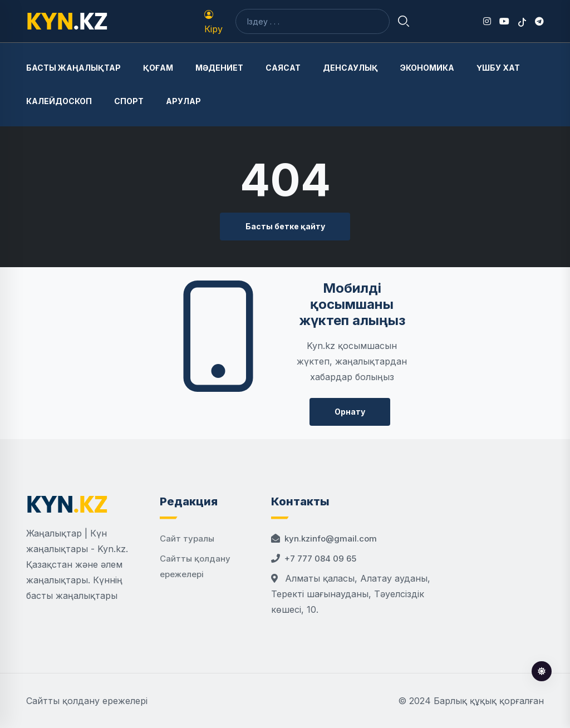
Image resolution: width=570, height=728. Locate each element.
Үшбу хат (498, 68)
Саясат (283, 68)
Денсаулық (350, 68)
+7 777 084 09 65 (320, 559)
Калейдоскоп (59, 101)
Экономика (427, 68)
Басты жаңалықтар (73, 68)
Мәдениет (219, 68)
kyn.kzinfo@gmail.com (331, 538)
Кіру (213, 22)
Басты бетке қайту (285, 226)
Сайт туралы (187, 538)
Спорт (129, 101)
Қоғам (158, 68)
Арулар (183, 101)
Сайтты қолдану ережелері (87, 701)
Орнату (350, 412)
